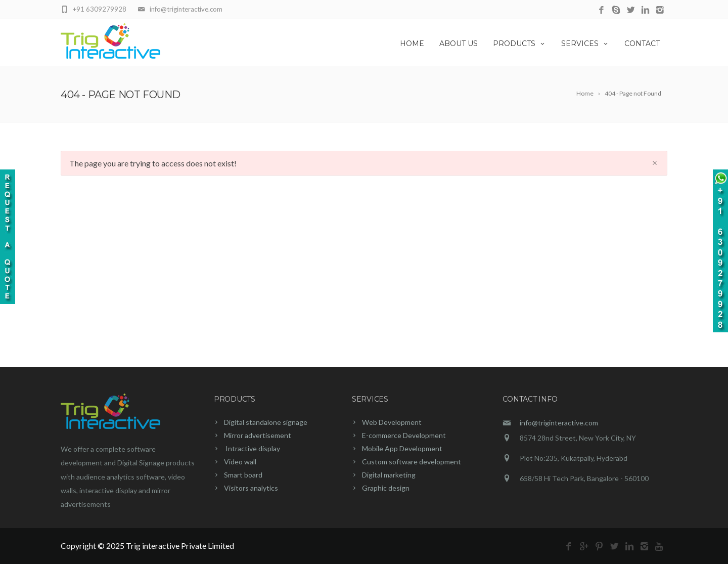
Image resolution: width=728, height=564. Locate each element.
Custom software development (412, 462)
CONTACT (642, 44)
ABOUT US (459, 44)
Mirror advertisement (258, 435)
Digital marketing (389, 475)
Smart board (243, 475)
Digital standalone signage (266, 422)
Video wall (240, 462)
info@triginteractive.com (559, 423)
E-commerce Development (404, 435)
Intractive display (252, 448)
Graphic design (386, 488)
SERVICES (585, 44)
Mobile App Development (402, 448)
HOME (412, 44)
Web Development (392, 422)
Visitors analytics (251, 488)
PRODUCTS (519, 44)
